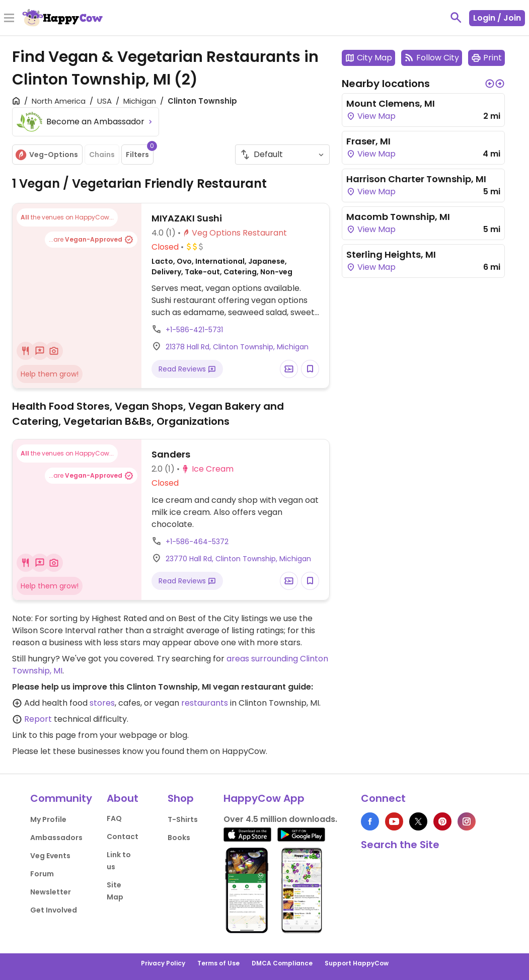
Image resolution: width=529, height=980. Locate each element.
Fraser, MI (368, 141)
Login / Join (497, 18)
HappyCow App (264, 798)
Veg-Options (46, 155)
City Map (368, 58)
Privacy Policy (163, 963)
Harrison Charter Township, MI (416, 179)
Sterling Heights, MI (391, 254)
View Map (371, 116)
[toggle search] (456, 18)
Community (61, 798)
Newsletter (51, 892)
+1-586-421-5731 (194, 330)
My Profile (48, 819)
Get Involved (54, 910)
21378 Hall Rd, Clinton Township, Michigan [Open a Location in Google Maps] (237, 347)
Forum (42, 874)
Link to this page (44, 735)
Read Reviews (187, 369)
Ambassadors (56, 838)
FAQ (114, 818)
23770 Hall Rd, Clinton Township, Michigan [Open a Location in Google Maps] (238, 559)
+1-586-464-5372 (197, 542)
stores (102, 703)
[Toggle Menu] (9, 19)
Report (38, 719)
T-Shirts (183, 819)
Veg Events (50, 856)
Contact (123, 837)
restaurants (205, 703)
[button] (490, 84)
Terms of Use (218, 963)
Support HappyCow (357, 963)
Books (179, 838)
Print (486, 58)
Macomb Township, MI (398, 217)
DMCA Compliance (282, 963)
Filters (140, 152)
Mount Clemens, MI (391, 103)
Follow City (432, 58)
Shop (181, 798)
